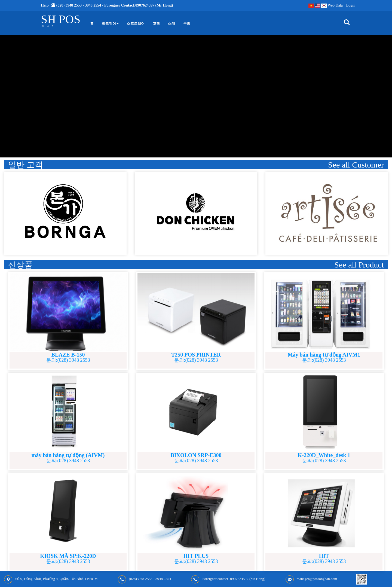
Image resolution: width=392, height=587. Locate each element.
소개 (171, 23)
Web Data (335, 5)
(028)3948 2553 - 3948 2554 (150, 579)
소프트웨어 (136, 23)
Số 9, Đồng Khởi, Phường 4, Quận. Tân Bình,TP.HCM (56, 579)
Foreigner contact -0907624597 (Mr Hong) (234, 579)
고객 (156, 23)
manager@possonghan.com (317, 579)
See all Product (359, 265)
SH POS (61, 19)
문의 (187, 23)
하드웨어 (110, 23)
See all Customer (356, 165)
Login (351, 5)
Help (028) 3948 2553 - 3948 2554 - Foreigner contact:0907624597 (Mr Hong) (107, 5)
